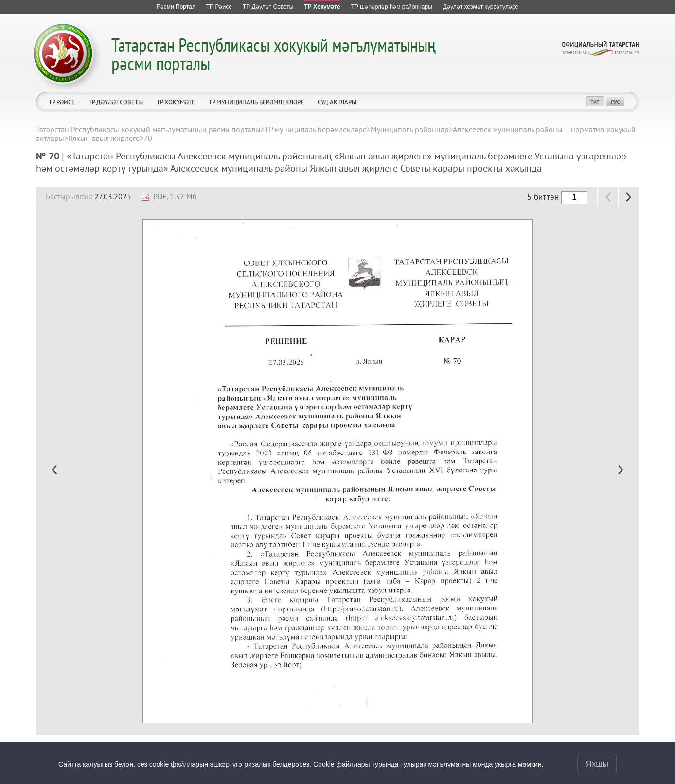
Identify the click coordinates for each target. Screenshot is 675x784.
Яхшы (597, 764)
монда (483, 764)
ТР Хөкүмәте (176, 102)
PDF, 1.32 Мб (175, 196)
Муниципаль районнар (410, 129)
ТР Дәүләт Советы (116, 102)
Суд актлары (337, 102)
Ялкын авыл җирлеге (104, 138)
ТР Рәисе (62, 102)
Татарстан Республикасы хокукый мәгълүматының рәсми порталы (274, 54)
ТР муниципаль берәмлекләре (256, 102)
